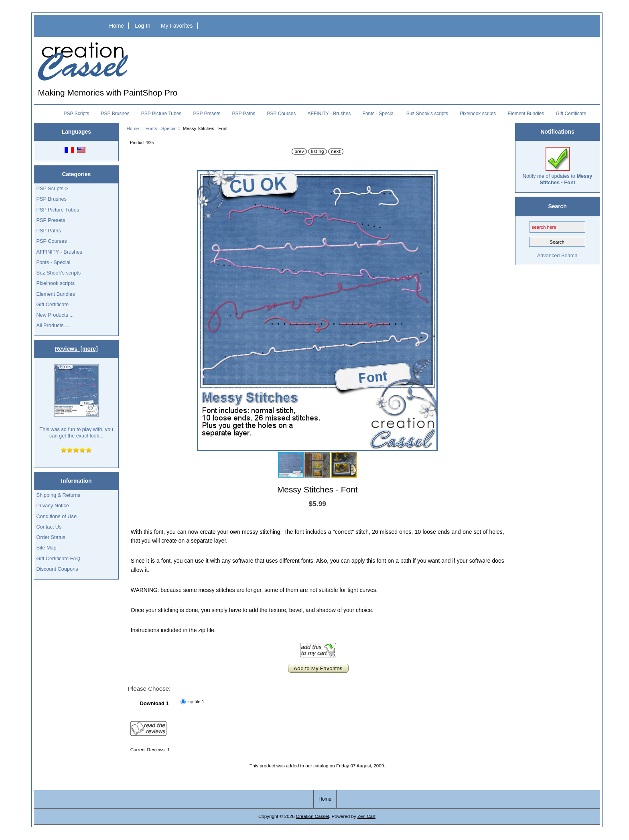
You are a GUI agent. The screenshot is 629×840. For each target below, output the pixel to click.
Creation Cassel (312, 816)
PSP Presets (207, 114)
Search (557, 206)
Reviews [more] (76, 349)
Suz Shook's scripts (427, 114)
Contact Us (49, 527)
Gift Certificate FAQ (58, 558)
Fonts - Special (161, 128)
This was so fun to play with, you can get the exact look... (77, 402)
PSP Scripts (77, 114)
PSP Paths (244, 114)
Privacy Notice (52, 505)
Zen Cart (366, 816)
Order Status (51, 537)
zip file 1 (196, 701)
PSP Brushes (115, 114)
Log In (143, 26)
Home (117, 26)
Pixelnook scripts (478, 114)
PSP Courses (282, 114)
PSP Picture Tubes (161, 114)
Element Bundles (526, 114)
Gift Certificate (571, 114)
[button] (430, 177)
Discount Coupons (57, 569)
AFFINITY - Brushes (329, 114)
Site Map (46, 548)
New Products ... (55, 315)
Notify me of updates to (558, 166)
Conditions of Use (56, 516)
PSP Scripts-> (52, 188)
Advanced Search (557, 255)
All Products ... (53, 325)
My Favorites (177, 26)
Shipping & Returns (58, 495)
